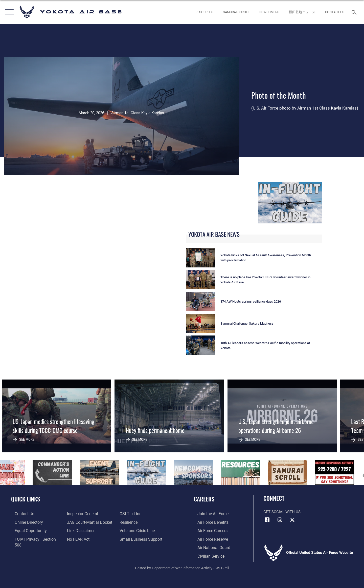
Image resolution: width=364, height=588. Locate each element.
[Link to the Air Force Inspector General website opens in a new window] (81, 514)
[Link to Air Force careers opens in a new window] (209, 530)
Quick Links (26, 499)
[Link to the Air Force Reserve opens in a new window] (209, 538)
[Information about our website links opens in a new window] (79, 530)
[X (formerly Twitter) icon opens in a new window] (292, 520)
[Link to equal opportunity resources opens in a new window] (26, 530)
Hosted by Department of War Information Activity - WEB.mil (182, 567)
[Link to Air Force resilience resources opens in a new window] (129, 522)
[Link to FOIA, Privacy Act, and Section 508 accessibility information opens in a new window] (34, 538)
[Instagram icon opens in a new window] (280, 520)
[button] (8, 12)
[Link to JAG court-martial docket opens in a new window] (88, 522)
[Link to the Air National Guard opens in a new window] (209, 547)
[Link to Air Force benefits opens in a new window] (209, 522)
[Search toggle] (355, 12)
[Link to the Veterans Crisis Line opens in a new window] (138, 530)
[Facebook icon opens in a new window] (267, 520)
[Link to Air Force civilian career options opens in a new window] (207, 555)
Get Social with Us (282, 512)
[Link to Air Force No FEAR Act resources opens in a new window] (77, 538)
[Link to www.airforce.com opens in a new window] (209, 514)
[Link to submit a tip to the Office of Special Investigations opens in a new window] (131, 514)
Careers (204, 499)
